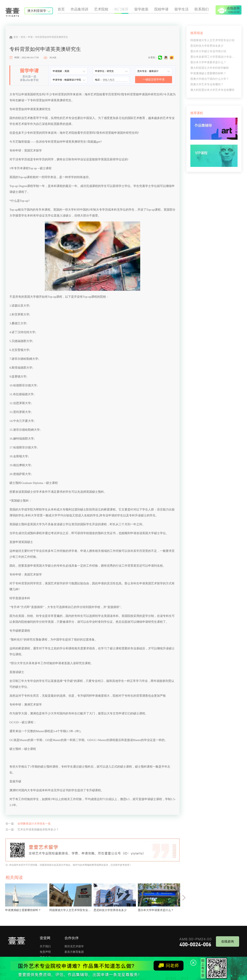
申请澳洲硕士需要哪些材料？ (208, 73)
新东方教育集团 (74, 952)
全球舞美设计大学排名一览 (34, 824)
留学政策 (141, 9)
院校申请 (161, 9)
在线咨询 (228, 941)
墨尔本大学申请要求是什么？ (208, 62)
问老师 (169, 966)
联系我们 (202, 9)
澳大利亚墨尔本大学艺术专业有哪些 (212, 90)
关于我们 (45, 946)
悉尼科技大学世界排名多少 (207, 46)
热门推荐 (121, 9)
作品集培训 (79, 9)
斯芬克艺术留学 (74, 946)
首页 (61, 9)
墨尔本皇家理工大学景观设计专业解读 (214, 57)
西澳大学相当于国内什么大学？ (210, 79)
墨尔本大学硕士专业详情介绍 (208, 51)
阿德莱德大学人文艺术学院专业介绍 (212, 40)
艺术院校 (101, 9)
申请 (31, 37)
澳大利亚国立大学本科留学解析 (210, 68)
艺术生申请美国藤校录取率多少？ (38, 830)
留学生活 (182, 9)
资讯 (23, 37)
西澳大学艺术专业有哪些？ (207, 84)
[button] (184, 898)
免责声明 (45, 952)
